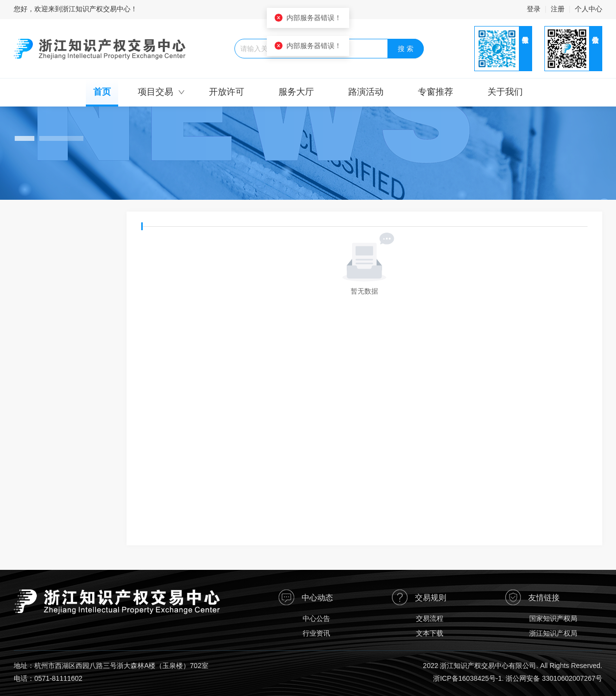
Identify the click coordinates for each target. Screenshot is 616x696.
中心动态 (317, 598)
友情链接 (544, 598)
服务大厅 (296, 92)
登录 (534, 9)
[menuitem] (102, 93)
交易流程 (430, 618)
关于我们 (505, 92)
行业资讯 (316, 633)
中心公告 (316, 618)
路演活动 (366, 92)
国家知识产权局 (553, 618)
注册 (558, 9)
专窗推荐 (436, 92)
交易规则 (431, 598)
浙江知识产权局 (553, 633)
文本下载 (430, 633)
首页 (102, 92)
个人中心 (589, 9)
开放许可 (227, 92)
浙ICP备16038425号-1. (468, 678)
